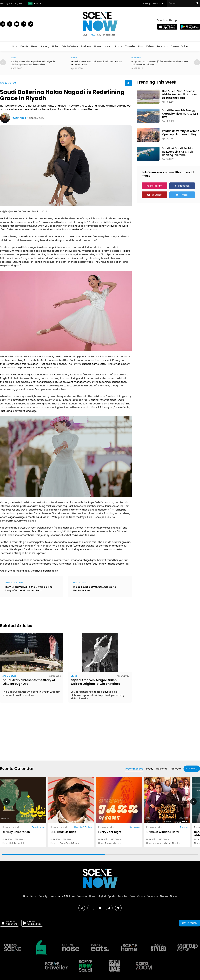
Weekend (161, 769)
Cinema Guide (179, 46)
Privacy (147, 3)
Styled (108, 46)
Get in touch (189, 923)
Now (15, 46)
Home (98, 46)
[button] (193, 802)
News (34, 46)
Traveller (130, 46)
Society (45, 46)
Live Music (135, 827)
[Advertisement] (61, 610)
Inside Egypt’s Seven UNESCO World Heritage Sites (95, 589)
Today (149, 769)
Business (86, 46)
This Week (175, 769)
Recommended (134, 769)
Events (24, 46)
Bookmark (158, 3)
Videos (150, 46)
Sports (118, 46)
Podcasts (162, 46)
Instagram (156, 186)
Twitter (184, 195)
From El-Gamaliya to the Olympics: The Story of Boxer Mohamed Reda (29, 589)
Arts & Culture (70, 46)
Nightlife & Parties (83, 827)
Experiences (38, 827)
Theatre (184, 827)
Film (141, 46)
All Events (191, 769)
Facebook (184, 186)
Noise (55, 46)
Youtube (157, 195)
